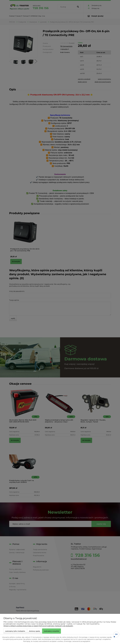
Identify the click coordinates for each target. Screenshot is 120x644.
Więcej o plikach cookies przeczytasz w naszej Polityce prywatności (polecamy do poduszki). (38, 626)
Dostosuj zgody (34, 631)
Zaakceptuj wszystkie (52, 631)
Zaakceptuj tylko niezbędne (15, 631)
